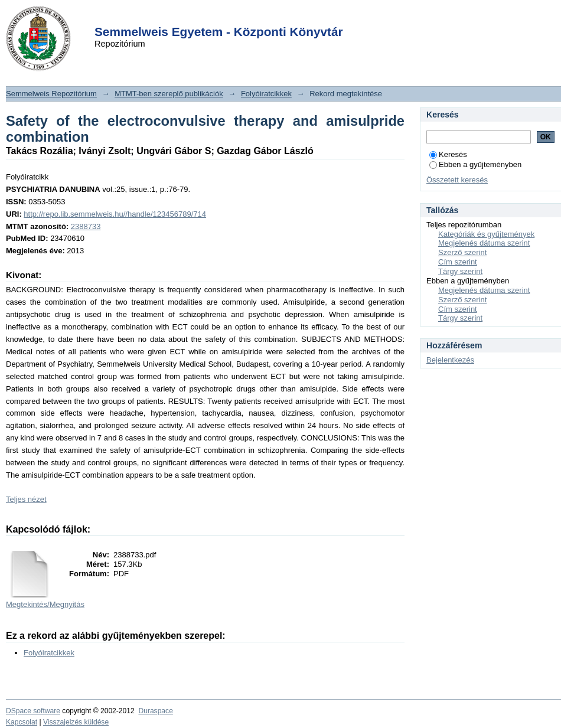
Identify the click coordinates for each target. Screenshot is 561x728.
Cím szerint (458, 262)
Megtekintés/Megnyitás (45, 604)
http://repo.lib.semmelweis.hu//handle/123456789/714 (115, 214)
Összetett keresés (457, 180)
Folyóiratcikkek (266, 94)
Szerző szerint (462, 252)
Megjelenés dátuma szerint (484, 243)
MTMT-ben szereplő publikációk (169, 94)
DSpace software (33, 711)
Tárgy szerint (460, 271)
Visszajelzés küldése (76, 722)
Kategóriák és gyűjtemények (486, 234)
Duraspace (155, 711)
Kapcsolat (22, 722)
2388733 (86, 226)
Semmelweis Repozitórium (51, 94)
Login (259, 17)
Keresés (448, 154)
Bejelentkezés (450, 360)
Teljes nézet (26, 499)
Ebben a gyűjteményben (475, 164)
